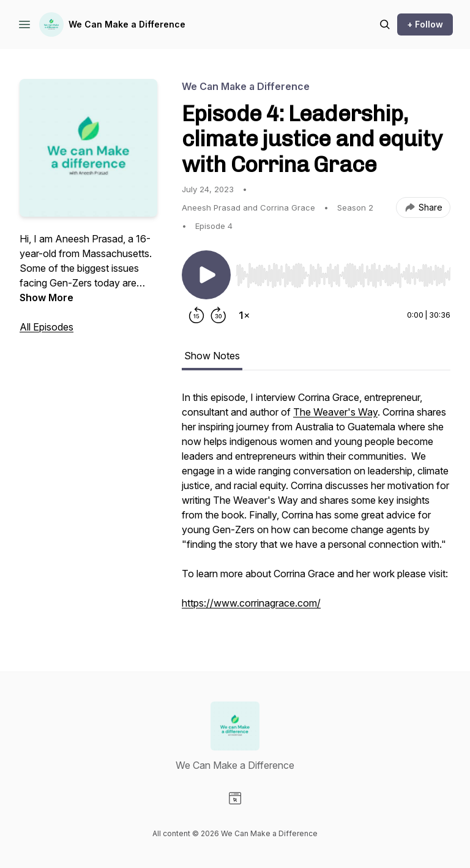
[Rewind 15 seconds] (196, 315)
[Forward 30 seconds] (218, 315)
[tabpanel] (316, 506)
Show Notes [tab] (212, 356)
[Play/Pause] (206, 275)
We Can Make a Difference (127, 24)
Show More (47, 297)
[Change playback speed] (244, 315)
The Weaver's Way (335, 412)
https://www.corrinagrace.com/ (251, 603)
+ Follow (425, 24)
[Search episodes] (385, 24)
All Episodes (47, 327)
